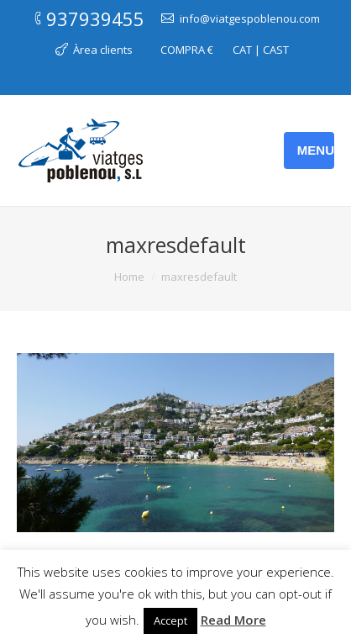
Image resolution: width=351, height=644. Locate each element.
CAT (242, 50)
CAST (276, 50)
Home (129, 277)
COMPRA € (187, 50)
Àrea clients (103, 50)
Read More (233, 620)
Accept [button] (170, 620)
